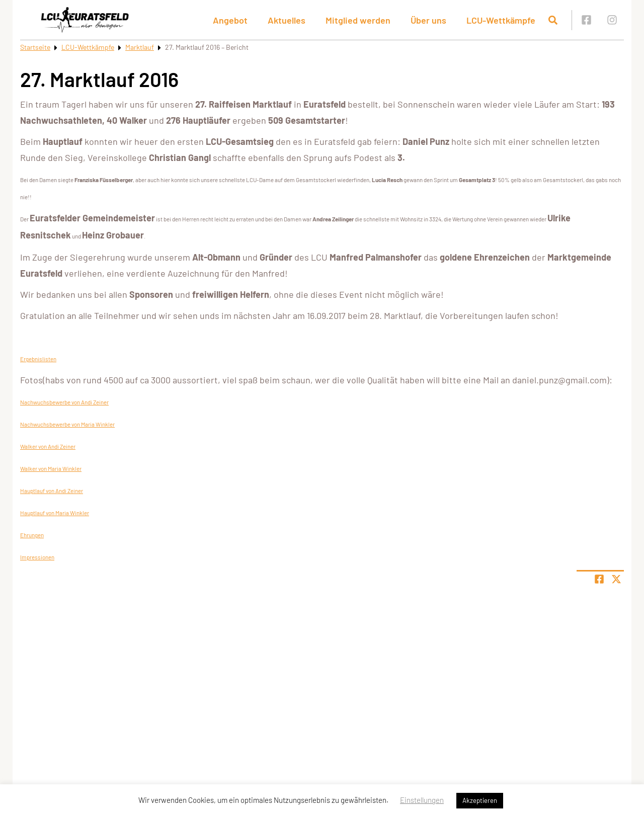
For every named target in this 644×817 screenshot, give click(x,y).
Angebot (230, 20)
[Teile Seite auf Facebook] (599, 579)
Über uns (428, 20)
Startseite (35, 47)
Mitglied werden (358, 20)
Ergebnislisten (38, 359)
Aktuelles (287, 20)
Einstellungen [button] (422, 800)
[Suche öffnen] (553, 20)
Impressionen (37, 557)
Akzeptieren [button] (480, 800)
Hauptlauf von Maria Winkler (55, 513)
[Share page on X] (616, 579)
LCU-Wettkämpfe (501, 20)
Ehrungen (32, 535)
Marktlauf (140, 47)
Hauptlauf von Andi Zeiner (52, 491)
